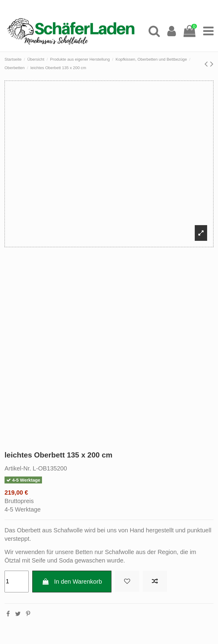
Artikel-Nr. (18, 468)
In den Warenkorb (72, 582)
